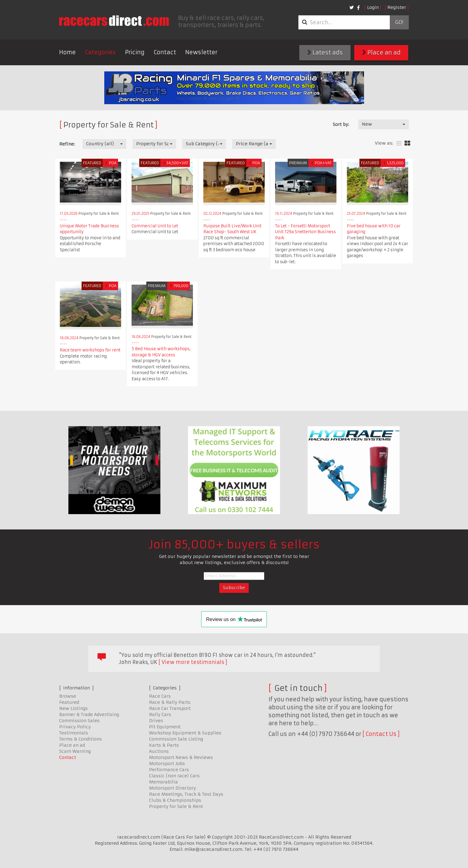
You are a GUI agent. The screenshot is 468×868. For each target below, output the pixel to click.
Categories (100, 52)
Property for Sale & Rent (176, 806)
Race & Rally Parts (170, 702)
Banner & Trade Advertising (89, 714)
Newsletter (201, 52)
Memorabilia (163, 782)
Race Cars (160, 696)
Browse (68, 696)
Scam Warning (75, 751)
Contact (165, 52)
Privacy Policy (75, 727)
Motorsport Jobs (167, 764)
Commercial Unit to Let (155, 226)
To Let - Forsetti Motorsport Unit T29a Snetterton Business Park (305, 232)
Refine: (67, 144)
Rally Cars (160, 714)
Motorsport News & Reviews (181, 757)
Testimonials (74, 733)
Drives (156, 721)
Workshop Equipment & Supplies (185, 733)
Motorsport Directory (173, 788)
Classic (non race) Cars (174, 776)
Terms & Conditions (81, 739)
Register (397, 7)
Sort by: (341, 124)
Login (373, 7)
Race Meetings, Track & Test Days (186, 794)
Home (67, 52)
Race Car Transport (170, 708)
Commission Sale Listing (176, 739)
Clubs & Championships (175, 800)
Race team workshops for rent (90, 350)
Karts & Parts (164, 745)
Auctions (159, 751)
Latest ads (325, 53)
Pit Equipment (165, 727)
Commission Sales (79, 721)
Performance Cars (169, 770)
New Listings (73, 708)
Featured (69, 702)
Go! (399, 22)
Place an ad (381, 53)
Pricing (135, 52)
